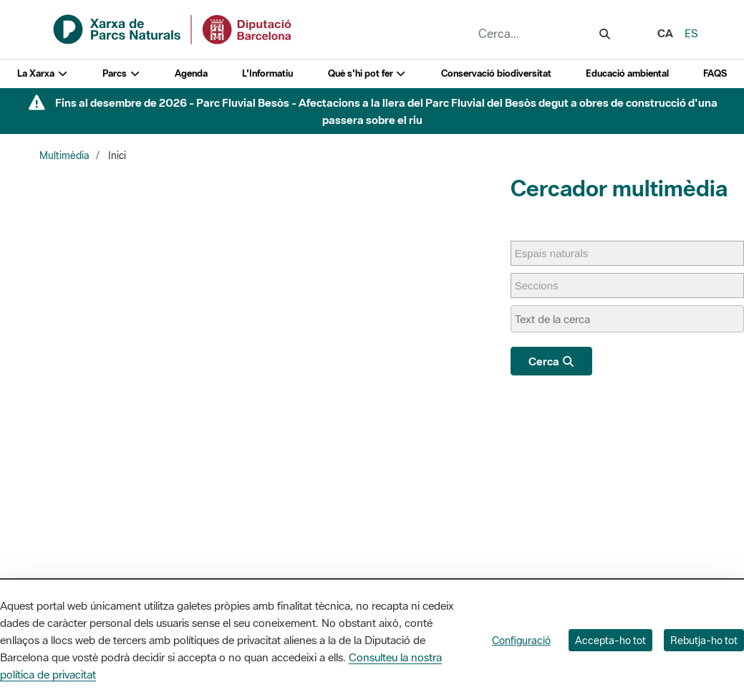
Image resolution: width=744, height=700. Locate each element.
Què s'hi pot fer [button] (367, 73)
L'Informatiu (267, 73)
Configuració (521, 640)
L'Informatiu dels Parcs (512, 541)
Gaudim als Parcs (501, 560)
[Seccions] (544, 286)
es (691, 33)
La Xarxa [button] (43, 73)
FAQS (715, 73)
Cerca (552, 361)
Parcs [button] (121, 73)
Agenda (191, 73)
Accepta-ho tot (610, 640)
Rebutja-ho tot (704, 640)
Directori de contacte (643, 541)
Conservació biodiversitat (496, 73)
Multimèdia (64, 155)
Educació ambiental (627, 73)
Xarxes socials (628, 560)
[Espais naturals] (559, 253)
